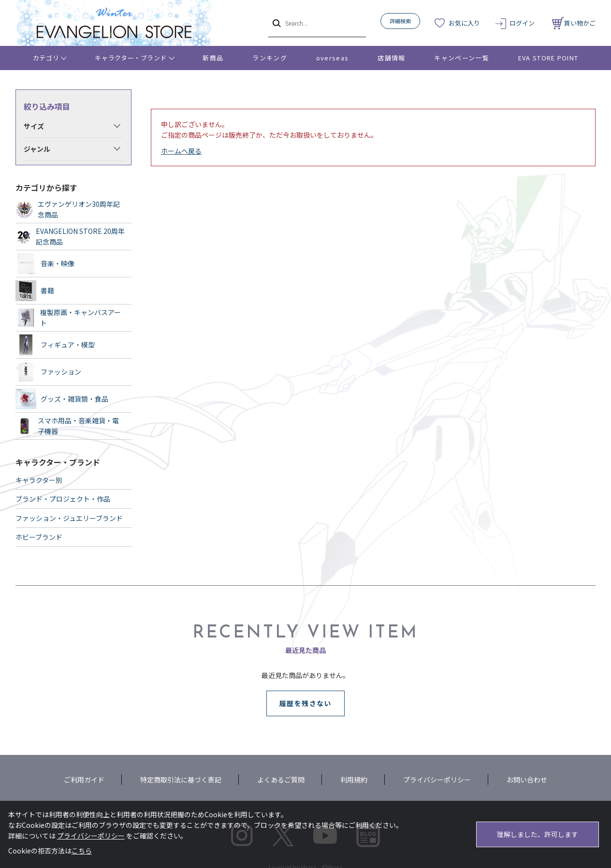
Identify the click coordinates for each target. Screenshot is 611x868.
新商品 (213, 58)
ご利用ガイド (84, 780)
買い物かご (574, 23)
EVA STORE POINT (548, 58)
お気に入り (464, 23)
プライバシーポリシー (437, 780)
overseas (332, 58)
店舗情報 (391, 58)
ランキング (270, 58)
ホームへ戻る (181, 151)
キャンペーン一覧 (461, 58)
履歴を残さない (305, 703)
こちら (82, 851)
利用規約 (354, 780)
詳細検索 (400, 21)
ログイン (522, 23)
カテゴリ (46, 58)
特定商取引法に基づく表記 (181, 780)
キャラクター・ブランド (131, 58)
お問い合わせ (527, 780)
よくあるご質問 (281, 780)
